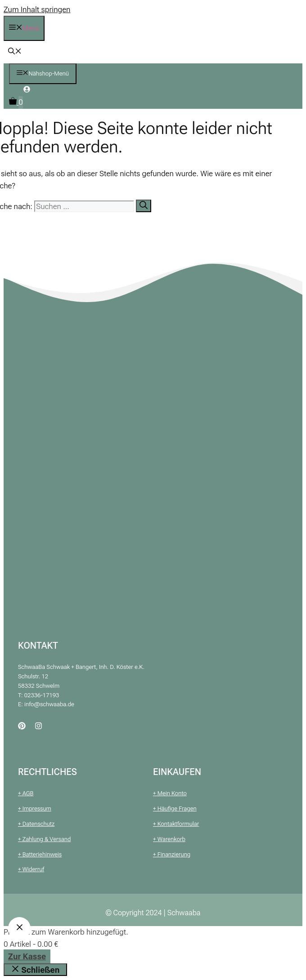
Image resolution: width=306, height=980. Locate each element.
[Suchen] (144, 206)
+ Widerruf (31, 869)
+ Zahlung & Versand (44, 839)
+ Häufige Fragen (175, 808)
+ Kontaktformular (176, 824)
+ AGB (26, 793)
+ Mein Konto (170, 793)
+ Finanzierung (172, 854)
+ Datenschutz (36, 824)
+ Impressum (35, 808)
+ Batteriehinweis (40, 854)
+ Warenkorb (169, 839)
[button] (15, 52)
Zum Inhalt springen (37, 9)
